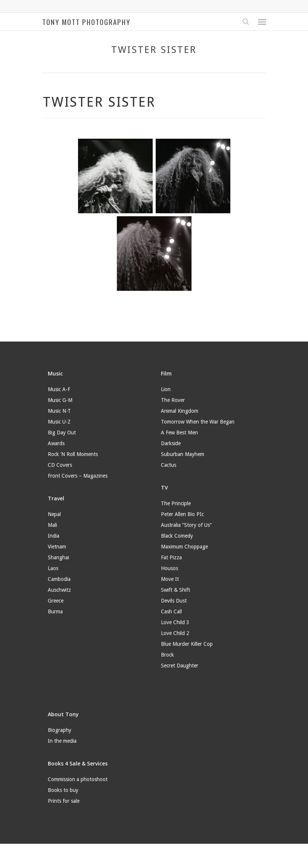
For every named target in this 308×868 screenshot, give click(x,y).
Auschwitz (59, 590)
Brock (167, 655)
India (54, 536)
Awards (56, 443)
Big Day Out (62, 433)
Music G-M (60, 400)
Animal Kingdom (180, 411)
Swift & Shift (175, 590)
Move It (170, 579)
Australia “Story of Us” (186, 525)
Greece (56, 601)
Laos (53, 568)
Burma (55, 611)
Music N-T (59, 411)
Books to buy (63, 790)
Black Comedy (177, 536)
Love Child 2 (175, 633)
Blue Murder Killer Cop (187, 644)
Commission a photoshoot (78, 779)
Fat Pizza (171, 557)
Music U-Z (59, 422)
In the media (62, 741)
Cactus (169, 465)
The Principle (176, 503)
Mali (52, 525)
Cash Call (171, 611)
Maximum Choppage (184, 547)
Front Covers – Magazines (78, 476)
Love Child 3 (175, 622)
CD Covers (60, 465)
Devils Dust (174, 601)
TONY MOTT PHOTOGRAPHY (86, 22)
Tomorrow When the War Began (198, 422)
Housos (169, 568)
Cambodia (59, 579)
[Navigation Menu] (262, 22)
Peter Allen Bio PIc (182, 514)
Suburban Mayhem (183, 454)
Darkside (171, 443)
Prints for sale (64, 801)
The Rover (173, 400)
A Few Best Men (179, 433)
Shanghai (58, 557)
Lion (166, 389)
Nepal (54, 514)
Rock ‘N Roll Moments (73, 454)
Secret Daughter (180, 666)
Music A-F (59, 389)
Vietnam (57, 547)
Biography (60, 730)
